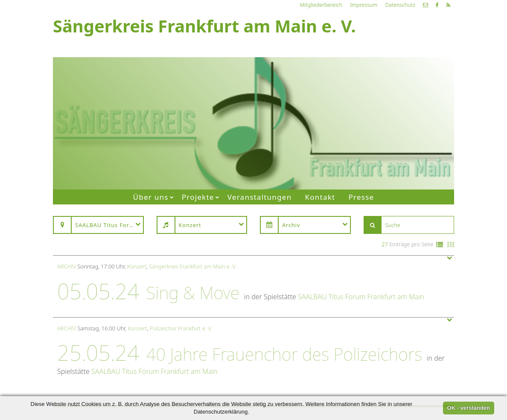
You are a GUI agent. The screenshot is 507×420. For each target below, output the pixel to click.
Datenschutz (400, 5)
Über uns (151, 197)
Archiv (67, 266)
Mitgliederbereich (321, 5)
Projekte (198, 197)
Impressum (364, 5)
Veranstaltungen (260, 197)
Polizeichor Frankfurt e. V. (181, 328)
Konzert (137, 266)
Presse (361, 197)
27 (385, 244)
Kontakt (320, 197)
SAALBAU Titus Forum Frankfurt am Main (361, 297)
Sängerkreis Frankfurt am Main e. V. (193, 266)
